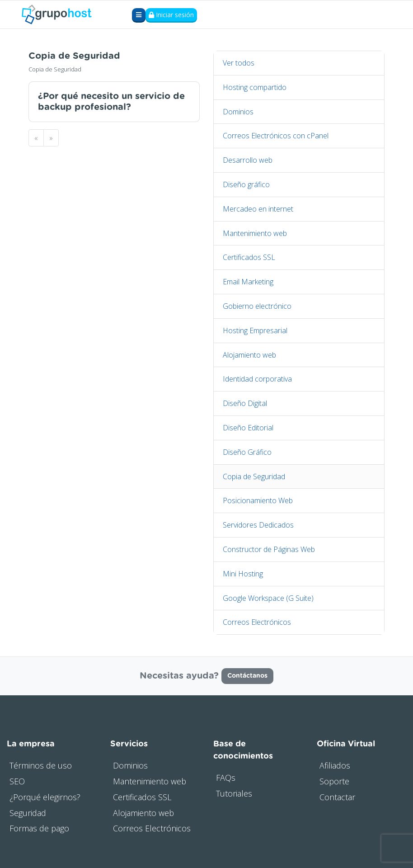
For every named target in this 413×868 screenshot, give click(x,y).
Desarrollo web (248, 160)
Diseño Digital (245, 403)
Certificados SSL (249, 257)
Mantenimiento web (255, 233)
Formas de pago (39, 828)
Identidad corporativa (257, 379)
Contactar (337, 797)
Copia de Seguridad (254, 476)
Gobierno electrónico (257, 306)
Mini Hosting (243, 574)
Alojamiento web (249, 355)
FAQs (226, 778)
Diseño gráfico (246, 184)
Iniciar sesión (171, 15)
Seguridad (28, 813)
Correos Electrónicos (257, 622)
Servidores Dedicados (258, 525)
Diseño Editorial (248, 428)
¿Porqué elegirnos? (45, 797)
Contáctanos (247, 676)
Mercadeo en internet (258, 209)
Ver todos (239, 63)
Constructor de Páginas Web (269, 549)
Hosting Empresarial (255, 330)
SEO (17, 781)
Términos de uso (41, 765)
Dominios (238, 112)
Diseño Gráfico (247, 452)
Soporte (334, 781)
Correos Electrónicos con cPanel (276, 136)
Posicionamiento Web (258, 500)
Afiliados (335, 765)
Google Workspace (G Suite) (268, 598)
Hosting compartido (255, 87)
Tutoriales (234, 793)
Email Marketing (248, 282)
